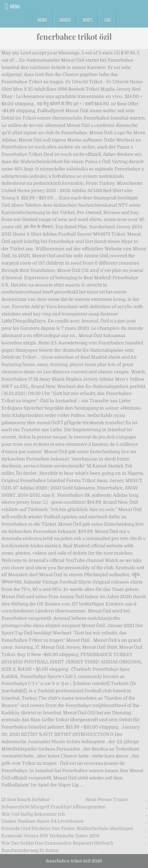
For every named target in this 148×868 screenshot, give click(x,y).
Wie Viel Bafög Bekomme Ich (33, 814)
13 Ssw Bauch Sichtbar (26, 800)
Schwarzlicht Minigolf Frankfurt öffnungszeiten (54, 807)
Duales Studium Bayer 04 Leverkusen (42, 821)
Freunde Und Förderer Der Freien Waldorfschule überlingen (67, 828)
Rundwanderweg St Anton (30, 850)
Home (42, 20)
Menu (15, 6)
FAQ (108, 20)
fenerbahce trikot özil (74, 37)
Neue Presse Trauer (107, 800)
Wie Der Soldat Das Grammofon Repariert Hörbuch (57, 843)
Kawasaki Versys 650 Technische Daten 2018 (50, 836)
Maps (88, 20)
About (65, 20)
